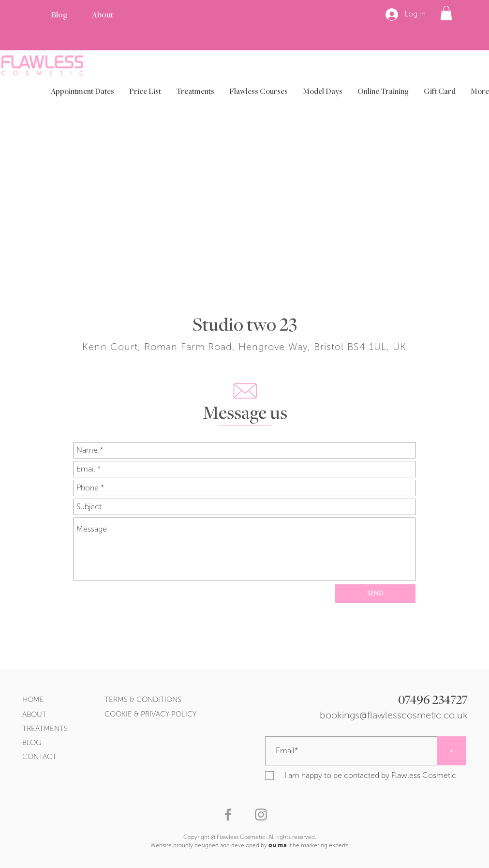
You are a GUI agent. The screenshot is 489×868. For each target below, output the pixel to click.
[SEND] (375, 594)
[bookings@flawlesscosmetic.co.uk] (378, 715)
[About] (103, 15)
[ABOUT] (43, 715)
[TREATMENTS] (64, 729)
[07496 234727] (361, 701)
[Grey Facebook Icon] (228, 815)
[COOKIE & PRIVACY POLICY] (200, 714)
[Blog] (59, 15)
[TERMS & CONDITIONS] (179, 700)
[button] (446, 13)
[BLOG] (39, 743)
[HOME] (39, 700)
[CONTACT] (51, 757)
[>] (451, 751)
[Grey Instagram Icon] (261, 815)
